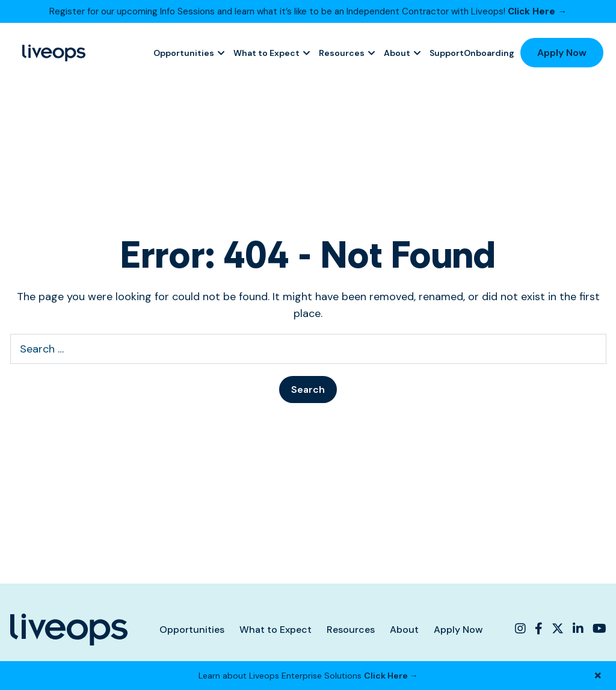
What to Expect (266, 53)
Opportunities (184, 53)
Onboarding (489, 53)
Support (447, 53)
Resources (342, 53)
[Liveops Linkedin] (578, 629)
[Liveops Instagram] (522, 629)
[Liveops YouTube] (598, 629)
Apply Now (562, 53)
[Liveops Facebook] (539, 629)
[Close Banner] (598, 676)
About (397, 53)
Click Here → (537, 11)
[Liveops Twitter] (558, 629)
